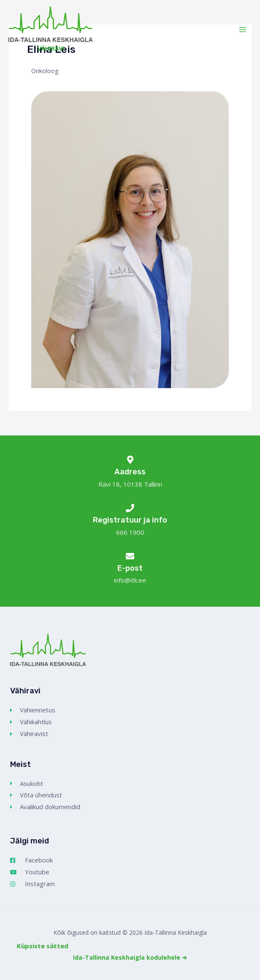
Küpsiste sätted (43, 946)
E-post (130, 568)
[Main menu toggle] (243, 30)
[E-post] (130, 556)
